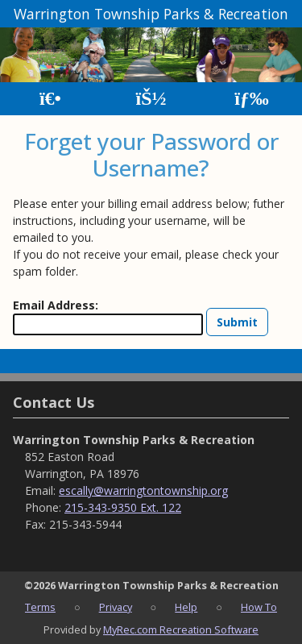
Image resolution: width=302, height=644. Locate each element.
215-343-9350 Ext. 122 (123, 507)
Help (186, 607)
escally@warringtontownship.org (143, 490)
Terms (40, 607)
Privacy (116, 607)
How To (259, 607)
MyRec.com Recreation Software (181, 629)
